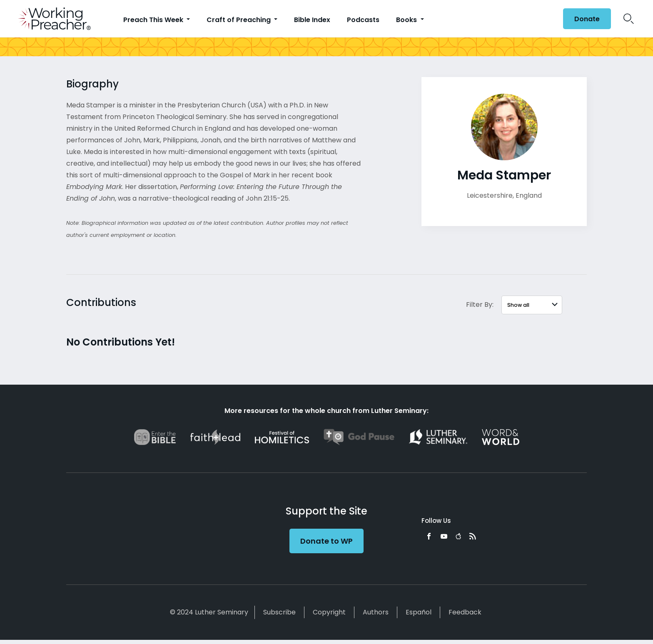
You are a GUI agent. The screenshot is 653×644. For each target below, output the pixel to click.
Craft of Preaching (239, 20)
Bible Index (312, 20)
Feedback (465, 612)
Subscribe (279, 612)
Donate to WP (326, 541)
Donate (587, 19)
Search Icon (629, 19)
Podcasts (363, 20)
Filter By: (480, 305)
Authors (376, 612)
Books (407, 20)
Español (419, 612)
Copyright (329, 612)
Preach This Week (154, 20)
